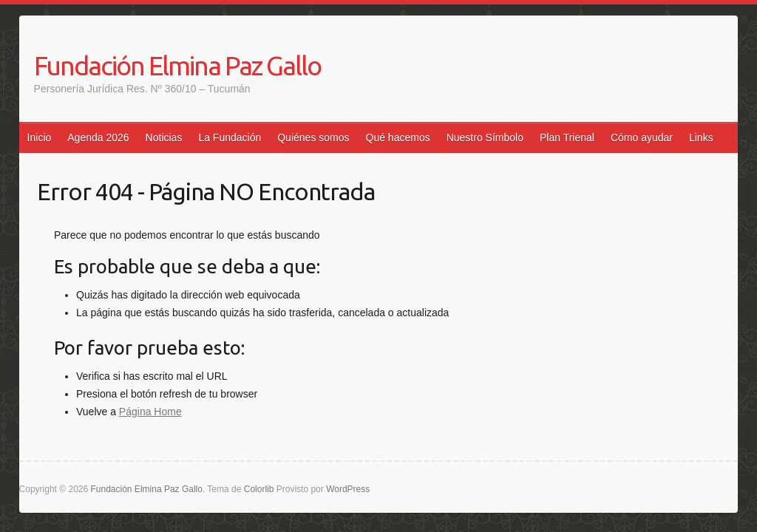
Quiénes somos (313, 137)
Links (701, 137)
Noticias (164, 137)
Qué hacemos (398, 137)
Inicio (40, 137)
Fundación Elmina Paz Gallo (177, 65)
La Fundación (230, 137)
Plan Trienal (567, 137)
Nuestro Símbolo (485, 137)
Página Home (150, 412)
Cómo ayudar (642, 137)
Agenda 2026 (98, 137)
